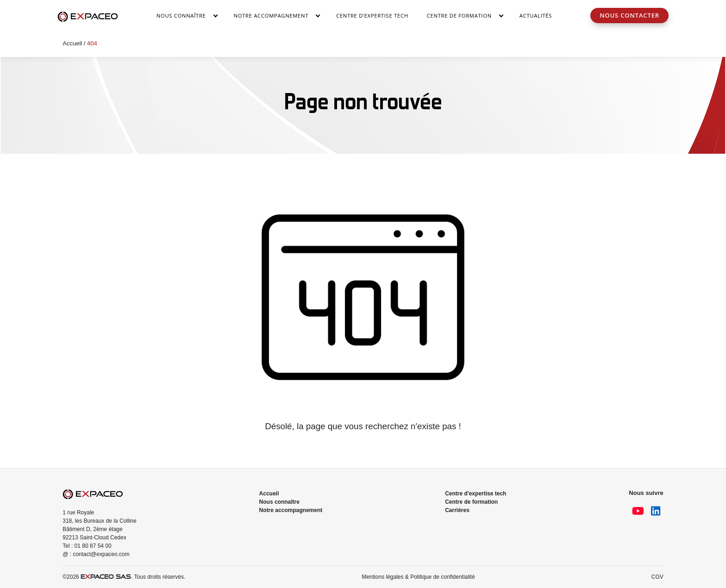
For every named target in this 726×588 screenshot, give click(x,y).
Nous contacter (629, 15)
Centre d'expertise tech (476, 494)
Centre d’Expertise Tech (372, 16)
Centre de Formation (459, 16)
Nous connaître (181, 16)
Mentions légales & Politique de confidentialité (418, 577)
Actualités (536, 16)
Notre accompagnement (271, 16)
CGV (657, 577)
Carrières (457, 510)
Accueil (72, 43)
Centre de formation (471, 502)
